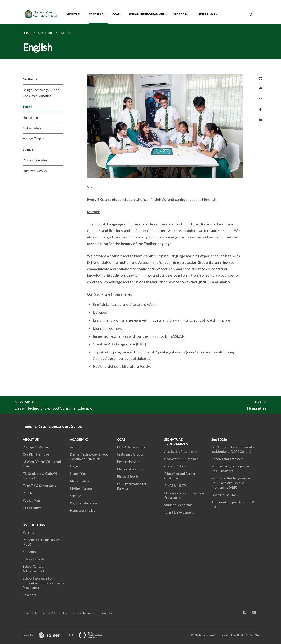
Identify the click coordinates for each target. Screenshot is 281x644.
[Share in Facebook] (259, 107)
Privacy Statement (83, 613)
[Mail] (259, 97)
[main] (140, 219)
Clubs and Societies (131, 469)
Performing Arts (129, 462)
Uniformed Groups (130, 454)
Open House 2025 (224, 495)
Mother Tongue (33, 139)
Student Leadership (178, 505)
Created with (44, 635)
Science (28, 149)
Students (29, 552)
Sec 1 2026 (180, 14)
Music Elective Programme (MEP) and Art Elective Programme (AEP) (231, 483)
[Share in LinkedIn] (259, 118)
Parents (28, 532)
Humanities (31, 117)
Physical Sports (128, 476)
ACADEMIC (96, 14)
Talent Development (179, 512)
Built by (88, 635)
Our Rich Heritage (36, 454)
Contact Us (30, 613)
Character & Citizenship (181, 459)
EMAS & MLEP (175, 486)
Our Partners (32, 508)
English (28, 106)
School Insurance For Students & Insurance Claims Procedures (43, 583)
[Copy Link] (259, 89)
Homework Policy (35, 171)
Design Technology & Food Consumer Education (41, 93)
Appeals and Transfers (227, 459)
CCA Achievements (131, 447)
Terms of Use (108, 613)
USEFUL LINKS (206, 14)
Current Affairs (175, 466)
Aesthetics (30, 79)
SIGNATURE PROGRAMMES (146, 14)
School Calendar (34, 559)
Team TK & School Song (40, 486)
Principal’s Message (37, 447)
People (28, 493)
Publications (32, 500)
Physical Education (36, 160)
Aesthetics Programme (181, 451)
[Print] (259, 79)
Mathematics (32, 128)
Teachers (29, 595)
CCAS (116, 14)
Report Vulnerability (54, 613)
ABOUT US (73, 14)
